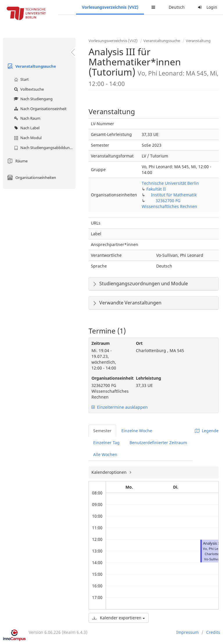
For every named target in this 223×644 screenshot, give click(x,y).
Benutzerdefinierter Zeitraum (158, 443)
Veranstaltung (198, 41)
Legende (207, 431)
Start (21, 79)
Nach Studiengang (33, 99)
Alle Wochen (105, 454)
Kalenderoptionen (110, 472)
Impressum (187, 632)
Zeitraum (101, 343)
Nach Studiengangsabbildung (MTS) (44, 148)
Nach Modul (27, 138)
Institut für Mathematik (174, 195)
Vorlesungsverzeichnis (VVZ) (110, 7)
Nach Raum (26, 118)
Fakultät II (156, 189)
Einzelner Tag (106, 443)
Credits (213, 632)
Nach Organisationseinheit (39, 109)
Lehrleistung (149, 378)
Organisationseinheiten (31, 177)
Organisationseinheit (109, 378)
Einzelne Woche (137, 431)
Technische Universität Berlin (170, 183)
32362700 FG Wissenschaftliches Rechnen (169, 203)
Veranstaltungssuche (31, 66)
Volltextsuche (28, 89)
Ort (139, 343)
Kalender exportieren (119, 618)
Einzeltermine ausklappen (120, 407)
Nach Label (26, 128)
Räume (17, 161)
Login (207, 7)
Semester (102, 431)
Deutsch (177, 7)
